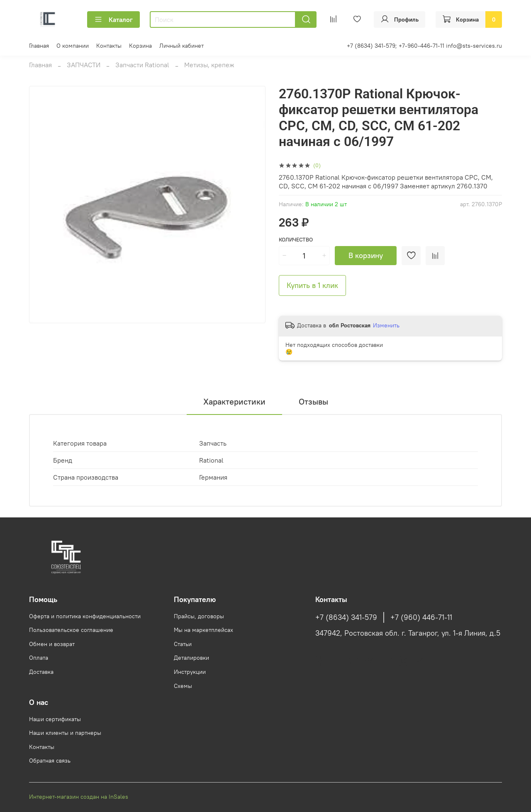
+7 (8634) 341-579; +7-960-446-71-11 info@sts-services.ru (424, 46)
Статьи (183, 644)
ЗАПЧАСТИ (84, 65)
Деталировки (191, 658)
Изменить (386, 325)
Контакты (109, 46)
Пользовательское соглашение (71, 630)
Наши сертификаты (55, 719)
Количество (296, 240)
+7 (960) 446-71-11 (421, 617)
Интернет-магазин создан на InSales (79, 797)
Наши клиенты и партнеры (65, 733)
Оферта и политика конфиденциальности (85, 616)
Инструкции (190, 672)
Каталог (113, 20)
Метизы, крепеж (209, 65)
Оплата (39, 658)
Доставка (41, 672)
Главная (39, 46)
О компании (73, 46)
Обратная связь (50, 761)
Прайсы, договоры (199, 616)
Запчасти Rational (142, 65)
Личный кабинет (181, 46)
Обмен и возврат (52, 644)
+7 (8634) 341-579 (346, 617)
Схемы (183, 686)
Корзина (140, 46)
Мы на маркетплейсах (203, 630)
